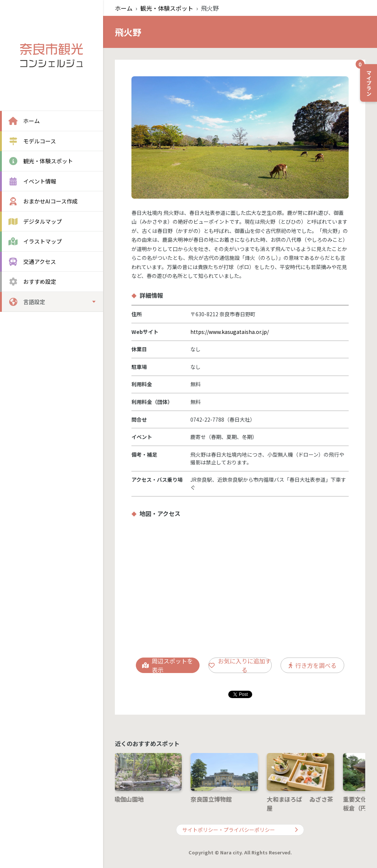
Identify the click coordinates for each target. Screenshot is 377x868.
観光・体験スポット (167, 8)
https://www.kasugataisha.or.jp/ (230, 332)
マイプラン (366, 80)
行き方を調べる (313, 665)
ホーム (124, 8)
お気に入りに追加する (240, 665)
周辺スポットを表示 (168, 665)
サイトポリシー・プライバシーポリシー (240, 830)
